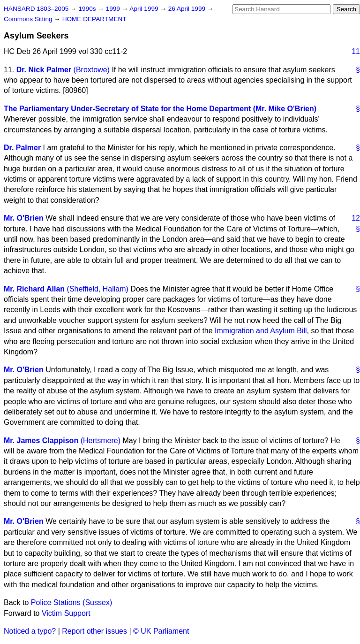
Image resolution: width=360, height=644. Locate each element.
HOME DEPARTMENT (94, 19)
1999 (114, 9)
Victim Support (66, 613)
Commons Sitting (29, 19)
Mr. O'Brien (24, 218)
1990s (88, 9)
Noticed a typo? (30, 631)
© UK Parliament (161, 631)
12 (356, 218)
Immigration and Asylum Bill (261, 331)
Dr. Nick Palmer (44, 70)
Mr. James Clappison (41, 441)
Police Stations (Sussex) (71, 602)
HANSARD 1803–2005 (36, 9)
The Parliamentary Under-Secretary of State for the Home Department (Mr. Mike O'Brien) (160, 109)
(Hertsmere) (101, 441)
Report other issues (94, 631)
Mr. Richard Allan (34, 289)
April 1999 (145, 9)
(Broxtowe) (92, 70)
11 (356, 51)
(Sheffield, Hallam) (98, 289)
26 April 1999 (188, 9)
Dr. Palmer (22, 148)
